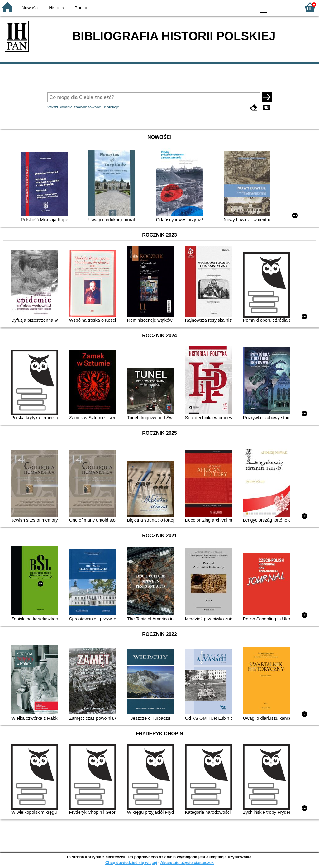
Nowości (30, 8)
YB (236, 7)
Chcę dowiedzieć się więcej (131, 863)
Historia (57, 8)
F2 (289, 7)
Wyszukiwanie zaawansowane (74, 107)
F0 (263, 7)
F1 (274, 7)
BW (224, 7)
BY (249, 7)
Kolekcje (112, 107)
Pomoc (81, 8)
